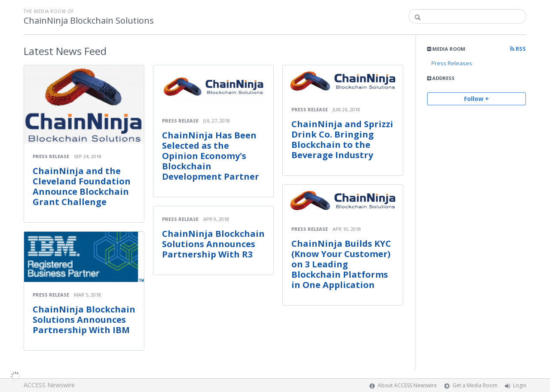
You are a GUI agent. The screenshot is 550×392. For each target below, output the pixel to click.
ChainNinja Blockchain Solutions (89, 21)
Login (520, 385)
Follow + (477, 99)
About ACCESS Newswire (407, 385)
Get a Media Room (475, 385)
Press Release (51, 156)
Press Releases (452, 63)
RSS (518, 49)
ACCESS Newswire (49, 385)
